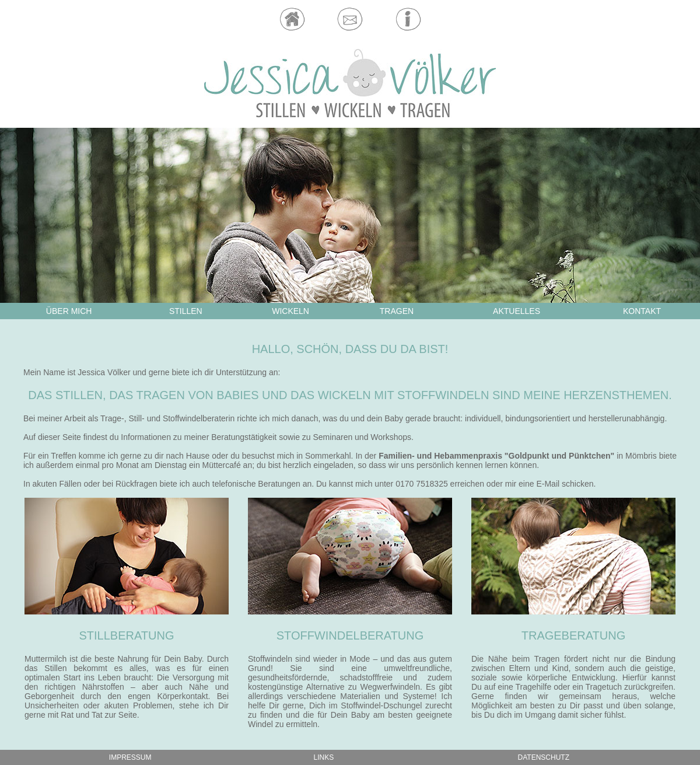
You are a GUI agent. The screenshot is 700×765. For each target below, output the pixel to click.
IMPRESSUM (130, 757)
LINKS (324, 757)
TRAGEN (397, 311)
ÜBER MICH (69, 311)
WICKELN (290, 311)
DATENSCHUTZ (544, 757)
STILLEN (186, 311)
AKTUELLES (517, 311)
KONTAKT (642, 311)
